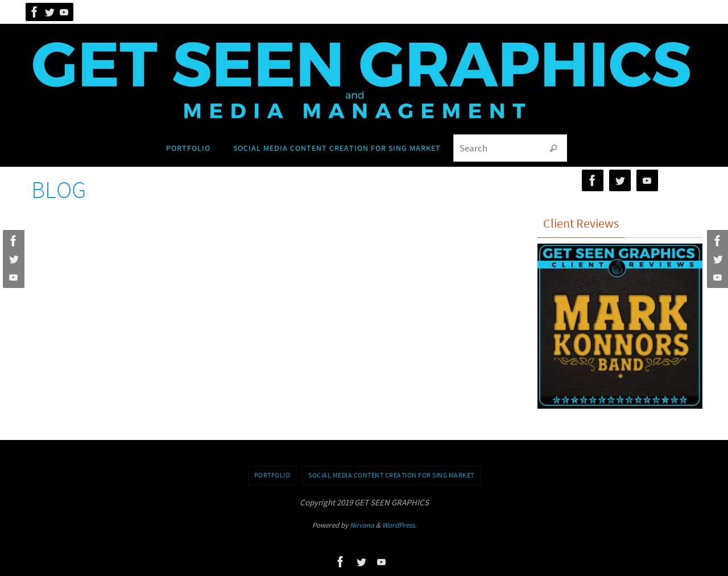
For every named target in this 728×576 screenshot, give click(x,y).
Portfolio (272, 475)
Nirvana (362, 525)
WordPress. (399, 525)
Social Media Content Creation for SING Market (391, 475)
